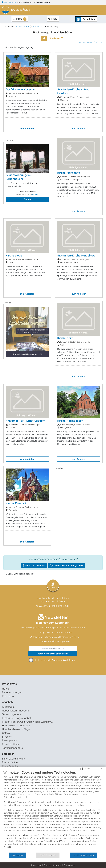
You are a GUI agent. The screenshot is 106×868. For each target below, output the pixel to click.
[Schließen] (102, 769)
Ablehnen (17, 855)
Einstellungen (48, 855)
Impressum (36, 865)
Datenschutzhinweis (53, 865)
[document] (53, 811)
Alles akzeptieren (84, 855)
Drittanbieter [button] (69, 865)
